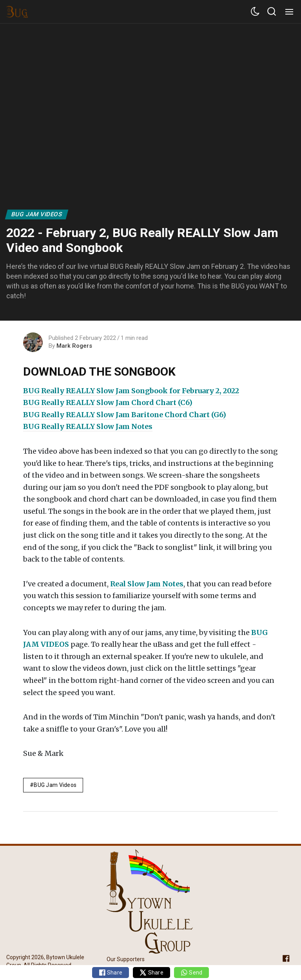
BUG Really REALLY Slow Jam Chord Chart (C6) (108, 402)
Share (111, 973)
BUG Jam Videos (37, 214)
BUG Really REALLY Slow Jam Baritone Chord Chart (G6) (125, 415)
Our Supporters (126, 959)
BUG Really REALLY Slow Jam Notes (88, 426)
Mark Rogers (74, 346)
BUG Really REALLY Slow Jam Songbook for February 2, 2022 (131, 391)
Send (191, 973)
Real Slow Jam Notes (147, 584)
